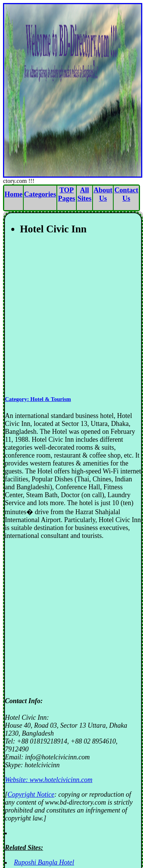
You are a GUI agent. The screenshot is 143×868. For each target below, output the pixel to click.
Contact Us (126, 194)
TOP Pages (67, 194)
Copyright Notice (31, 794)
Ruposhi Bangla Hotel (44, 862)
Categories (40, 194)
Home (14, 194)
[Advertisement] (71, 316)
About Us (103, 194)
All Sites (84, 194)
